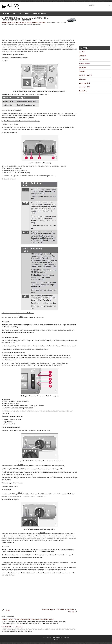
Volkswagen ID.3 (84, 83)
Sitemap (27, 13)
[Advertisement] (40, 32)
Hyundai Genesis (85, 64)
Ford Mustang (84, 60)
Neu (14, 13)
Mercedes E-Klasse (85, 75)
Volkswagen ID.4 (84, 87)
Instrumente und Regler (39, 23)
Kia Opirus (82, 67)
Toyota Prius (83, 91)
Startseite (6, 13)
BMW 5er (82, 52)
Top (20, 13)
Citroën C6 (83, 56)
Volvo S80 (4, 23)
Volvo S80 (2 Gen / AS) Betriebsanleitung (20, 23)
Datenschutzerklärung (40, 13)
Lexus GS (82, 71)
